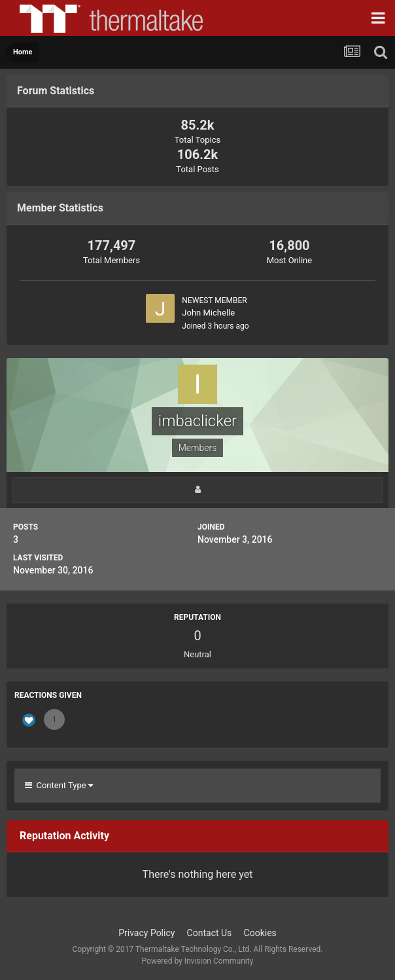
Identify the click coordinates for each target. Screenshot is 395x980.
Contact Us (210, 933)
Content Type (59, 785)
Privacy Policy (146, 933)
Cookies (260, 933)
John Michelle (208, 313)
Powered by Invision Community (198, 961)
